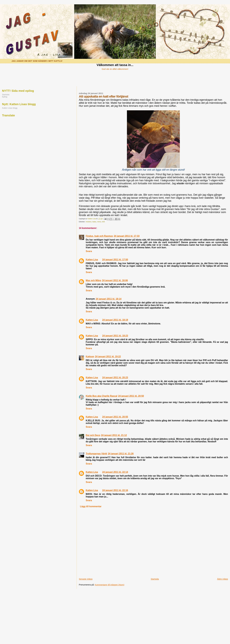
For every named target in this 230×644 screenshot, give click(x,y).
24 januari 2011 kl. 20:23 (115, 378)
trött (103, 222)
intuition (89, 222)
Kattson (90, 357)
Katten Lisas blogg (10, 108)
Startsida (155, 579)
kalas (94, 222)
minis (99, 222)
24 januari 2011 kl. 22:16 (115, 490)
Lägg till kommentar (91, 506)
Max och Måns (94, 280)
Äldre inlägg (223, 579)
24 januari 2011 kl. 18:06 (115, 280)
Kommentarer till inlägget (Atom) (110, 585)
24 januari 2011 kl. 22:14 (115, 472)
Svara (89, 251)
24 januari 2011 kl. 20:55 (115, 417)
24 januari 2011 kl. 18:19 (115, 320)
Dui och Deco (93, 435)
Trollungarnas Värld (96, 454)
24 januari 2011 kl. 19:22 (108, 357)
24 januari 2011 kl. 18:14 (108, 299)
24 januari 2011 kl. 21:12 (114, 435)
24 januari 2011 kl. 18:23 (115, 336)
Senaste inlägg (86, 579)
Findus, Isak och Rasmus (99, 236)
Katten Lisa (92, 260)
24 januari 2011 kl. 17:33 (127, 236)
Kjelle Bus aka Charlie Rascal (102, 396)
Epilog (5, 97)
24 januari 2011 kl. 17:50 (115, 260)
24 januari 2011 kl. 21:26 (121, 454)
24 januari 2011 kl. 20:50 (131, 396)
